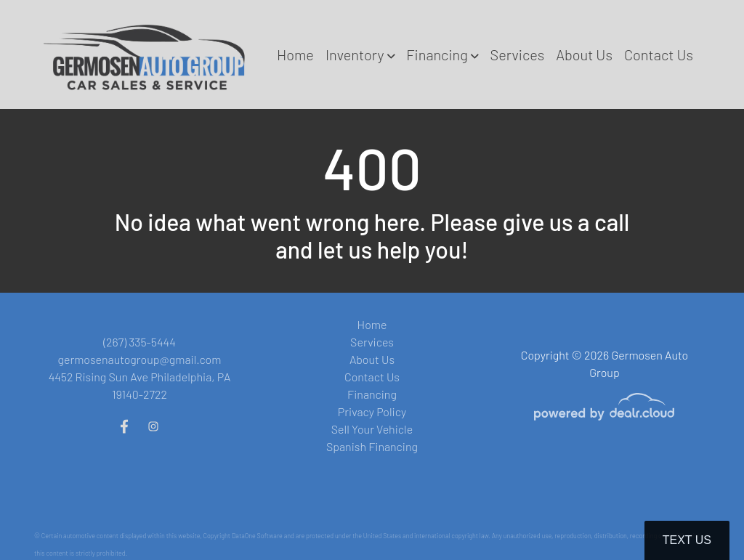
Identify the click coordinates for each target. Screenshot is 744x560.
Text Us (687, 540)
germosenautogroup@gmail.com (139, 359)
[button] (360, 54)
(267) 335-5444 (139, 342)
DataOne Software (257, 536)
